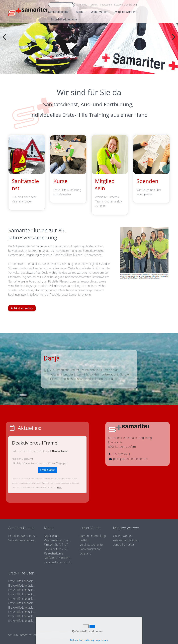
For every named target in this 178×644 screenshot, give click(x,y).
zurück (5, 39)
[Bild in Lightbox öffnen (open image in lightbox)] (144, 253)
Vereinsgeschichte (91, 545)
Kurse (81, 12)
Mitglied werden (126, 12)
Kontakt (94, 5)
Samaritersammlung (93, 536)
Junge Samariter (124, 545)
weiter (173, 39)
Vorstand (85, 553)
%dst (59, 487)
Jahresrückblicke (90, 549)
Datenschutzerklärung (126, 5)
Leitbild (84, 540)
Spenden (151, 169)
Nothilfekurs (51, 536)
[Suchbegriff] (62, 5)
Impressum (106, 5)
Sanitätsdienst (27, 173)
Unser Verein (100, 12)
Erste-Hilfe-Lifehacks (65, 19)
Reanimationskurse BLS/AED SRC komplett (58, 540)
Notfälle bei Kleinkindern (58, 558)
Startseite (82, 5)
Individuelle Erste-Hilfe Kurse (58, 562)
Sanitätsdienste (60, 12)
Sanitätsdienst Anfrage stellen (22, 540)
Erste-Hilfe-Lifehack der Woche (22, 581)
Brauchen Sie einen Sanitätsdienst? (22, 536)
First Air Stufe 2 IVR (56, 549)
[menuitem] (61, 12)
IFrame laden (47, 470)
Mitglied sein (110, 175)
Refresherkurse (53, 553)
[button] (22, 308)
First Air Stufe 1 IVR (56, 545)
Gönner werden (123, 536)
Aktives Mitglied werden (127, 540)
